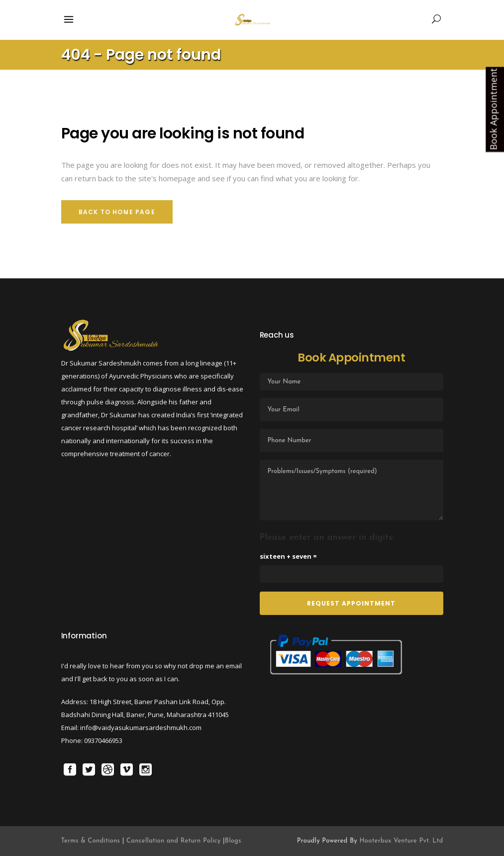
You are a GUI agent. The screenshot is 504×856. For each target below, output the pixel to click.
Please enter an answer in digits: (327, 538)
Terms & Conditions (92, 841)
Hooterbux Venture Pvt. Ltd (401, 841)
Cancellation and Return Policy (174, 841)
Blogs (233, 841)
